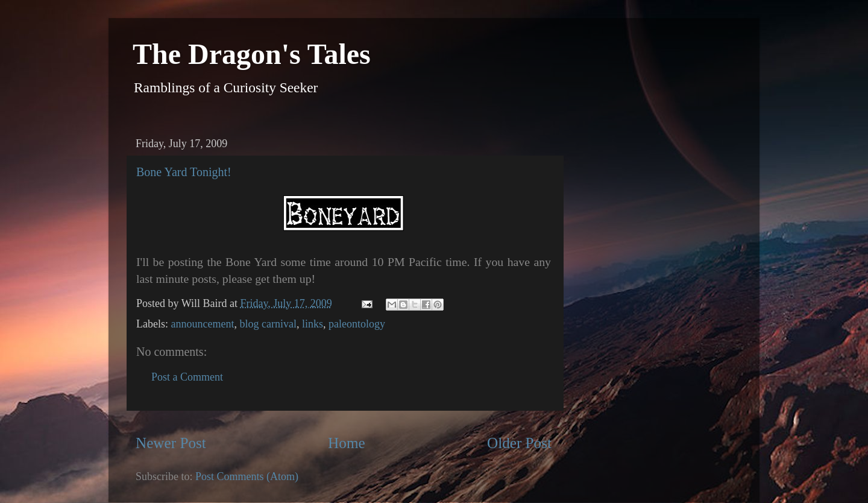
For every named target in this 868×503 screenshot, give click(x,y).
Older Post (519, 443)
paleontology (357, 324)
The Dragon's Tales (252, 54)
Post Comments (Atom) (247, 476)
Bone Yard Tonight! (184, 172)
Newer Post (171, 443)
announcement (202, 324)
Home (347, 443)
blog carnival (268, 324)
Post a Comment (187, 377)
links (313, 324)
